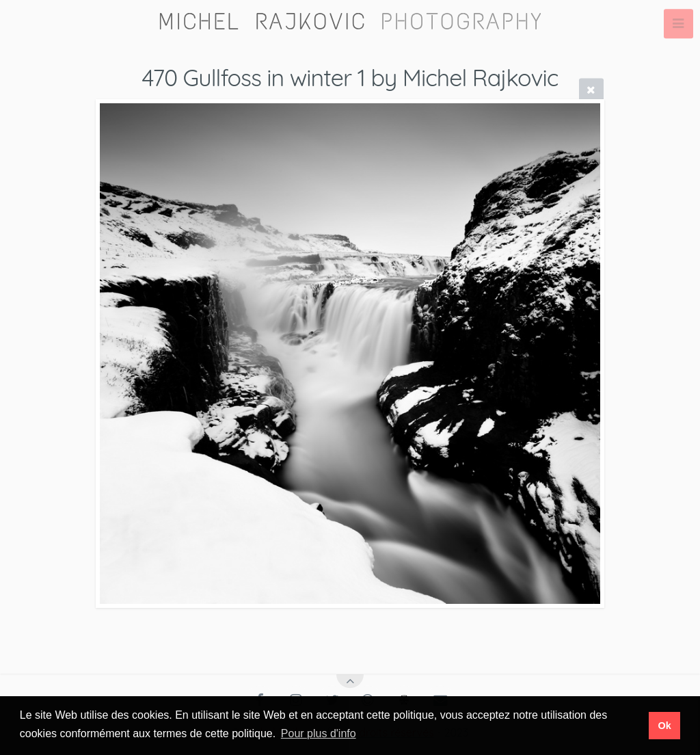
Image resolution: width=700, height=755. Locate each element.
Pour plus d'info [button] (319, 733)
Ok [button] (664, 726)
